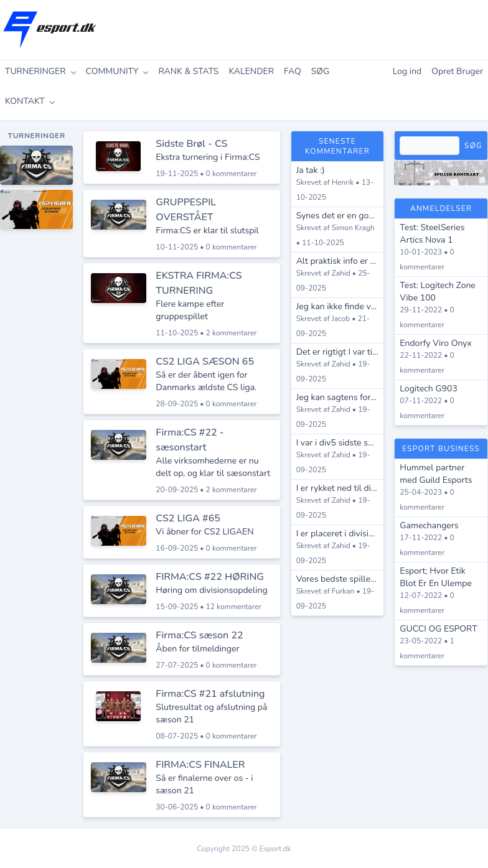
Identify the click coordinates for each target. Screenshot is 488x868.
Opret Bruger (457, 71)
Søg (473, 146)
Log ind (407, 71)
